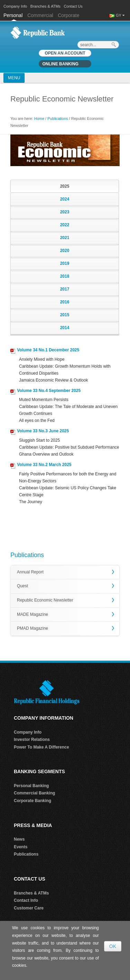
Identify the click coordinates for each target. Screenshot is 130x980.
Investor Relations (32, 740)
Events (21, 847)
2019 (65, 263)
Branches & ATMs (45, 6)
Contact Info (26, 900)
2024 (65, 199)
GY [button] (120, 15)
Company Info (15, 6)
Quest (22, 586)
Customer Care (29, 908)
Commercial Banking (34, 793)
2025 (65, 186)
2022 (65, 225)
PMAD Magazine (32, 628)
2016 (65, 302)
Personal (14, 15)
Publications (58, 119)
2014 (65, 328)
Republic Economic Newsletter (45, 600)
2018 (65, 276)
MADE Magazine (32, 614)
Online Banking (60, 64)
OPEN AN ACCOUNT (65, 53)
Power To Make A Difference (41, 747)
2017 (65, 289)
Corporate (68, 15)
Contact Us (73, 6)
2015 (65, 315)
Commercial (40, 15)
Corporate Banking (32, 801)
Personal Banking (31, 786)
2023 (65, 212)
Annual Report (30, 572)
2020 (65, 251)
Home (39, 119)
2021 (65, 238)
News (19, 839)
